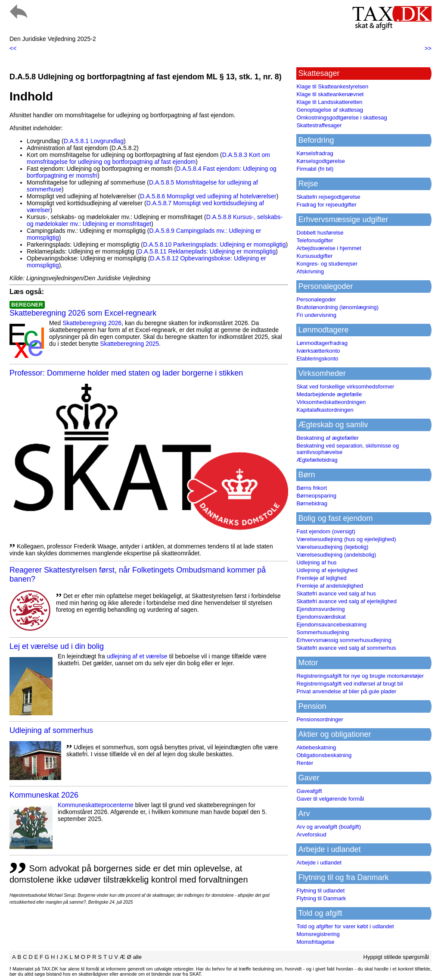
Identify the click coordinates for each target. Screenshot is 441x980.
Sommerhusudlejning (323, 632)
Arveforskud (311, 834)
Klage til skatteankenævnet (330, 94)
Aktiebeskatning (316, 747)
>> (428, 48)
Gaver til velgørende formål (330, 799)
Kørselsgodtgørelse (321, 161)
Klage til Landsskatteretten (329, 102)
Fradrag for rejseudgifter (326, 205)
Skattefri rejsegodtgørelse (328, 197)
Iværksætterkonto (318, 351)
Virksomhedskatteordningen (331, 402)
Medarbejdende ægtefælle (329, 394)
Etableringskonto (317, 358)
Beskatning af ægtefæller (328, 438)
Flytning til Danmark (321, 898)
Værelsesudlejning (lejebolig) (332, 547)
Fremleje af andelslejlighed (330, 586)
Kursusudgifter (314, 256)
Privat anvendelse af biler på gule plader (346, 691)
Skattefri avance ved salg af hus (336, 593)
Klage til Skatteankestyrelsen (332, 86)
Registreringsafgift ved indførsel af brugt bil (349, 684)
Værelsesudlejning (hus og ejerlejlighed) (346, 539)
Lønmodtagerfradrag (322, 343)
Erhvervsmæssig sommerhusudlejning (344, 640)
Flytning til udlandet (320, 891)
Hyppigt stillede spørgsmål (396, 957)
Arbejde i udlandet (319, 863)
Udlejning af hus (316, 562)
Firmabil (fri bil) (315, 169)
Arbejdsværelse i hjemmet (329, 248)
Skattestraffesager (319, 125)
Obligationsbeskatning (324, 755)
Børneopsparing (316, 496)
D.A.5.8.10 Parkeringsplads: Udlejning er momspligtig (214, 244)
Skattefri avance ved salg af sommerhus (346, 648)
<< (13, 48)
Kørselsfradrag (315, 153)
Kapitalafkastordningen (325, 410)
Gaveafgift (309, 791)
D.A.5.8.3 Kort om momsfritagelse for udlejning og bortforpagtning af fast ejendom (148, 158)
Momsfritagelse (315, 942)
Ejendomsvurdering (320, 609)
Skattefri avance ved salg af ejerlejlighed (346, 601)
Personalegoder (316, 299)
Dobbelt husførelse (320, 233)
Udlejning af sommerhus (51, 730)
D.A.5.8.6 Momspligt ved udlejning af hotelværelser (208, 196)
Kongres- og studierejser (327, 264)
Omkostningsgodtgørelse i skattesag (342, 117)
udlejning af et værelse (137, 656)
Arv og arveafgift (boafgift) (329, 827)
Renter (305, 763)
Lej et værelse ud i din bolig (57, 646)
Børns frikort (312, 488)
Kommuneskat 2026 (44, 795)
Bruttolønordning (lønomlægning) (337, 307)
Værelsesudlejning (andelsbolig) (336, 555)
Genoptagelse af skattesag (330, 110)
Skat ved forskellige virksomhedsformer (345, 387)
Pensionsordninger (320, 719)
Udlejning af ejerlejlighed (327, 570)
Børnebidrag (312, 503)
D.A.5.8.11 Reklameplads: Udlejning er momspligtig (207, 251)
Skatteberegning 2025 (129, 344)
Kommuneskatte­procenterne (96, 805)
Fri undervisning (316, 315)
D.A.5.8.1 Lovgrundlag (94, 141)
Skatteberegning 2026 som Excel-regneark (83, 313)
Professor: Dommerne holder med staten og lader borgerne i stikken (126, 373)
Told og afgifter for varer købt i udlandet (345, 926)
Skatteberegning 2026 (92, 323)
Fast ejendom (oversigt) (326, 531)
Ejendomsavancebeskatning (331, 625)
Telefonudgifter (315, 240)
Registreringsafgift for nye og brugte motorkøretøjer (360, 676)
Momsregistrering (318, 934)
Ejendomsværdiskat (321, 617)
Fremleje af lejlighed (321, 578)
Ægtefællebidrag (317, 460)
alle (137, 957)
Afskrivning (310, 271)
